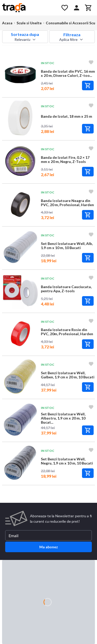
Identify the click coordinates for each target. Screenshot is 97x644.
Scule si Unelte (29, 23)
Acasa (7, 23)
